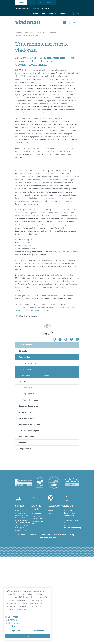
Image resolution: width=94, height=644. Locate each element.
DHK (23, 463)
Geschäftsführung (29, 445)
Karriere (50, 2)
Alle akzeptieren (27, 636)
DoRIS (32, 2)
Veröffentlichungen (27, 500)
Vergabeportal (25, 530)
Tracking (12, 626)
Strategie (23, 432)
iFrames (12, 620)
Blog (41, 2)
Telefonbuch (64, 13)
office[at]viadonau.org (72, 609)
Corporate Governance (29, 487)
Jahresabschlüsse (29, 481)
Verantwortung (25, 493)
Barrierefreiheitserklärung (64, 616)
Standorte (52, 33)
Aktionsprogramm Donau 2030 (32, 506)
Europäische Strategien (29, 512)
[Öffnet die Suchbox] (74, 23)
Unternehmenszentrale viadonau (35, 457)
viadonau (21, 2)
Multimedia (14, 623)
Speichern (16, 631)
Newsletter (53, 13)
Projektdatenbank (27, 518)
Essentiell (13, 617)
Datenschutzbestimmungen (19, 609)
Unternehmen (29, 33)
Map (75, 13)
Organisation (41, 33)
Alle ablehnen (39, 631)
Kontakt (36, 13)
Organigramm (27, 475)
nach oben (47, 543)
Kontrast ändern (22, 8)
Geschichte (26, 469)
